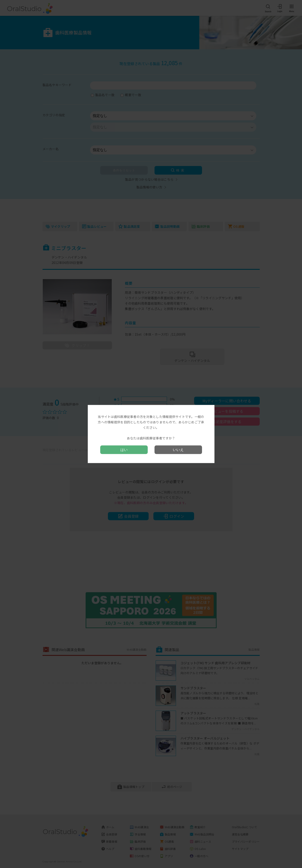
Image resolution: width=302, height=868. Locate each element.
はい (124, 449)
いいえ (178, 449)
